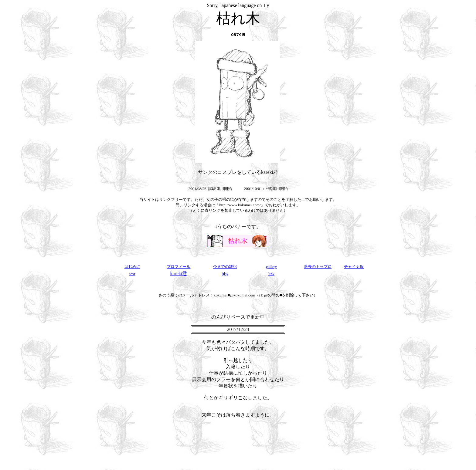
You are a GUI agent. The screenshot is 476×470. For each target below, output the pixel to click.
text (132, 274)
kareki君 (178, 274)
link (271, 274)
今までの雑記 (225, 267)
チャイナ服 (354, 267)
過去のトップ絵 (318, 267)
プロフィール (178, 267)
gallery (271, 267)
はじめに (132, 267)
